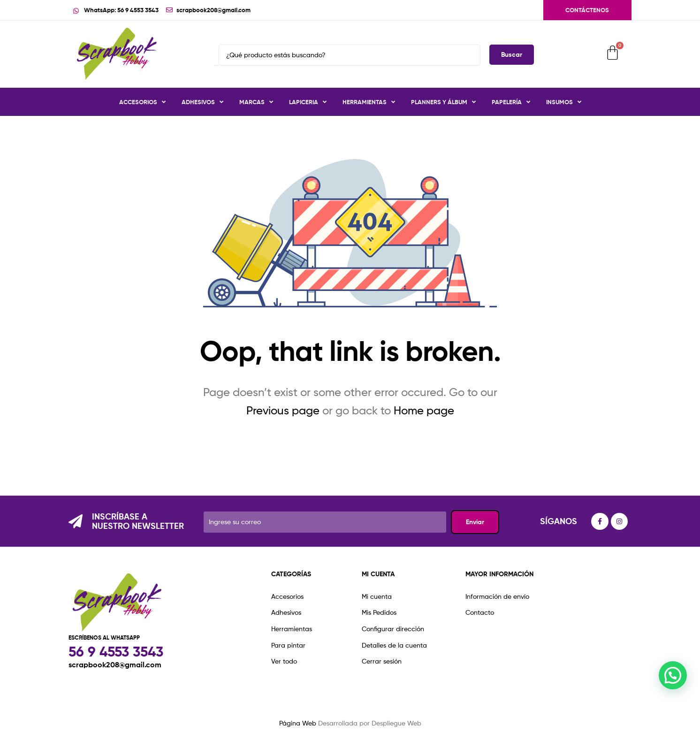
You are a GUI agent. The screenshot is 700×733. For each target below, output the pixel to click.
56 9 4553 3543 (116, 652)
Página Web (298, 723)
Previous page (283, 410)
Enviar (475, 522)
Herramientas (369, 102)
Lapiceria (308, 102)
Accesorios (142, 102)
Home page (424, 410)
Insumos (564, 102)
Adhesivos (202, 102)
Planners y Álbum (443, 102)
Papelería (511, 102)
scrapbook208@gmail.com (115, 664)
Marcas (256, 102)
